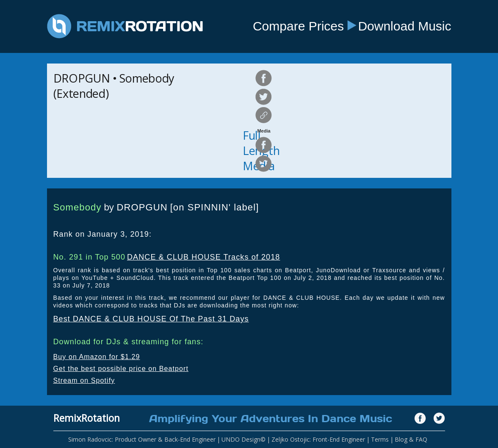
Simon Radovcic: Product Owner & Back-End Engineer (142, 439)
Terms (380, 439)
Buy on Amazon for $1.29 (97, 357)
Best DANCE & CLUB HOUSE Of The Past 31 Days (151, 319)
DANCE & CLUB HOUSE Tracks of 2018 (203, 257)
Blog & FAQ (411, 439)
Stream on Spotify (84, 380)
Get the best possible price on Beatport (121, 369)
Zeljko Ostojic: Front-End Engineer (318, 439)
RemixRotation (87, 418)
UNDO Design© (243, 439)
